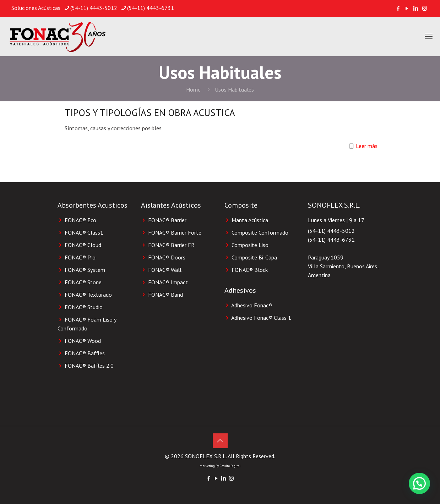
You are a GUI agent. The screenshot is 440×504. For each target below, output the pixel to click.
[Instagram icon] (425, 8)
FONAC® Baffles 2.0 (89, 366)
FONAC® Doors (167, 257)
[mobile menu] (429, 36)
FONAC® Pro (80, 257)
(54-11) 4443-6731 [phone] (151, 8)
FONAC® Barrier (167, 220)
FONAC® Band (165, 295)
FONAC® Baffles (85, 353)
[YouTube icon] (407, 8)
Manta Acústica (250, 220)
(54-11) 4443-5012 (331, 231)
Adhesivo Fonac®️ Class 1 (261, 318)
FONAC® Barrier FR (171, 245)
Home (193, 89)
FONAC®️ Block (250, 270)
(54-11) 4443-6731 (331, 240)
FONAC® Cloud (83, 245)
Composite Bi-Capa (254, 257)
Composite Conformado (260, 232)
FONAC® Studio (84, 307)
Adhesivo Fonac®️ (252, 305)
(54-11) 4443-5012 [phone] (94, 8)
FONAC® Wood (83, 341)
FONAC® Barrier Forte (175, 232)
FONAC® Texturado (88, 295)
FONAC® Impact (168, 282)
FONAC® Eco (80, 220)
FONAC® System (85, 270)
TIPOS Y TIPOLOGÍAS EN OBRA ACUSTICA (150, 113)
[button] (419, 483)
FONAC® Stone (83, 282)
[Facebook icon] (398, 8)
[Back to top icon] (220, 441)
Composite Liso (250, 245)
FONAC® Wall (165, 270)
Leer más (367, 146)
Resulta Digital (230, 466)
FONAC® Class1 (84, 232)
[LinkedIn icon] (416, 8)
